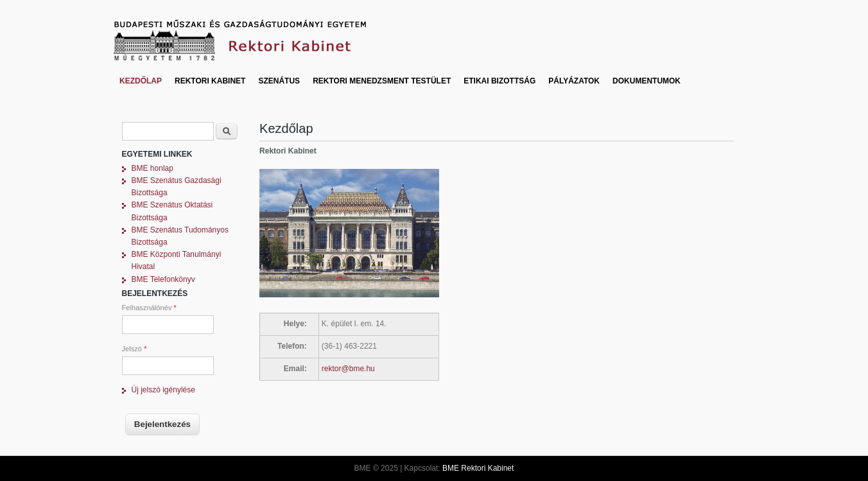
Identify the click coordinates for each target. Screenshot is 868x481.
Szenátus (279, 81)
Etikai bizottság (499, 81)
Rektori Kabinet (210, 81)
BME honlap (152, 168)
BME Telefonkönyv (163, 279)
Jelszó (135, 349)
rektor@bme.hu (348, 369)
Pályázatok (574, 81)
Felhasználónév (149, 308)
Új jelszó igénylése (163, 390)
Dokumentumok (647, 81)
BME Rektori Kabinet (478, 468)
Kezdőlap (141, 81)
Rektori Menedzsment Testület (382, 81)
